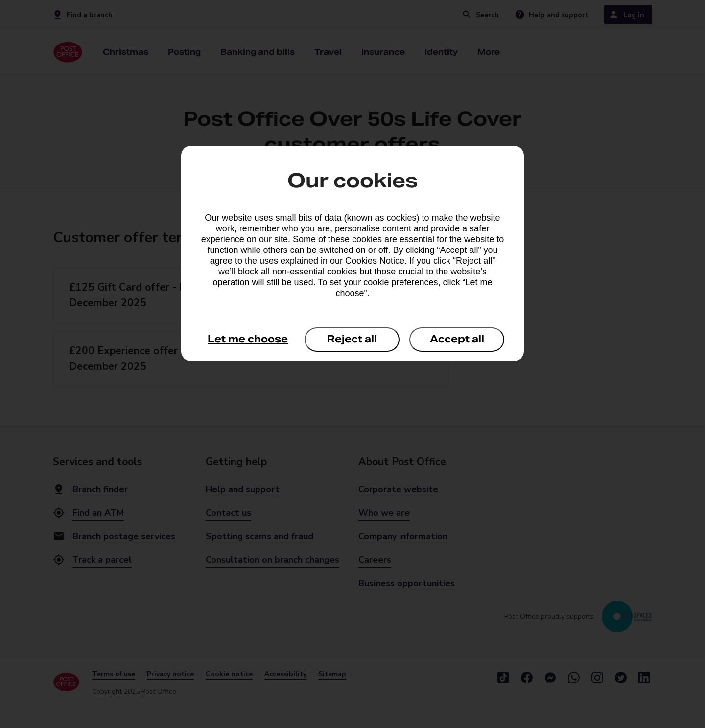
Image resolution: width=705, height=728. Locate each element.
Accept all (457, 339)
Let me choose (248, 339)
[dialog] (352, 253)
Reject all (352, 339)
